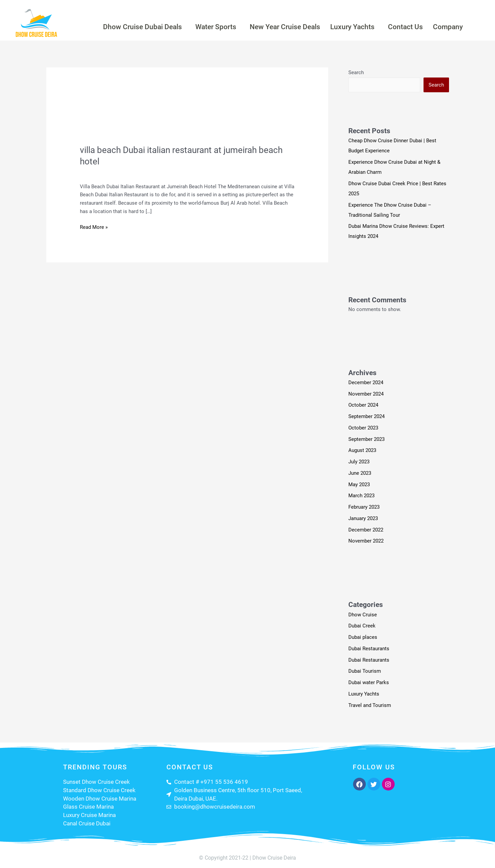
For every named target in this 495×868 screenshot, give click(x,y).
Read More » (94, 227)
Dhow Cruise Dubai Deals (142, 27)
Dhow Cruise (363, 615)
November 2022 (366, 541)
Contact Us (405, 27)
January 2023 (363, 518)
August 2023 (362, 450)
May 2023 (359, 484)
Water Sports (216, 27)
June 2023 (360, 473)
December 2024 (366, 382)
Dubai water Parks (369, 682)
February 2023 (364, 507)
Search (356, 72)
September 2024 (366, 416)
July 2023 (359, 462)
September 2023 (366, 439)
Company (448, 27)
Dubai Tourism (365, 671)
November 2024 (366, 394)
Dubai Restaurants (369, 649)
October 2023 (363, 428)
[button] (144, 27)
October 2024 (363, 405)
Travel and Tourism (146, 172)
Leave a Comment (100, 172)
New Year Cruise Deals (285, 27)
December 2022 (366, 530)
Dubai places (363, 637)
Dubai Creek (362, 626)
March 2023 (361, 496)
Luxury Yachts (352, 27)
